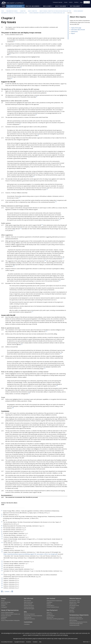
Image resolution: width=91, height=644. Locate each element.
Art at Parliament (51, 616)
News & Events (47, 6)
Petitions (49, 604)
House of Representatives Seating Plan (10, 620)
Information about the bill (78, 30)
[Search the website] (87, 3)
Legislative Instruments (29, 619)
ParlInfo (71, 3)
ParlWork (76, 3)
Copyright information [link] (19, 642)
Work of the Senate (6, 602)
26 (57, 386)
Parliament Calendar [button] (58, 3)
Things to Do (50, 614)
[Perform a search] (89, 3)
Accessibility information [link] (7, 642)
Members (3, 619)
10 (47, 189)
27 (29, 393)
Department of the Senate (76, 617)
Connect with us (50, 605)
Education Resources (29, 605)
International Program (29, 609)
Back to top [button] (86, 642)
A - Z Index (72, 609)
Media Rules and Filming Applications (55, 619)
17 (63, 258)
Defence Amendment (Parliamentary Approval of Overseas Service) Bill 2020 (47, 13)
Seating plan (4, 607)
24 (61, 354)
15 (21, 228)
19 (14, 266)
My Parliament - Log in (75, 601)
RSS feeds (72, 612)
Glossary (72, 610)
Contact (66, 3)
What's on (49, 612)
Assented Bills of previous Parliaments (33, 616)
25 (45, 368)
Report (73, 33)
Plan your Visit (50, 617)
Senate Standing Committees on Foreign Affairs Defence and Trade (55, 11)
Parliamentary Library (29, 607)
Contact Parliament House (53, 607)
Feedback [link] (35, 642)
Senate (3, 601)
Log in (81, 3)
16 (14, 230)
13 (60, 220)
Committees (23, 11)
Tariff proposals (28, 617)
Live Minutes (4, 617)
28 (13, 408)
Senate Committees (33, 11)
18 (45, 261)
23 (22, 344)
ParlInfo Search (73, 604)
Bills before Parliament (29, 614)
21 (32, 312)
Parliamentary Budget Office (76, 624)
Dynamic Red (4, 604)
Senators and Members (32, 6)
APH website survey (74, 605)
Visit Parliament (75, 6)
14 (42, 225)
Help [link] (40, 642)
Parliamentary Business (15, 6)
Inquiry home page (76, 28)
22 (46, 331)
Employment (72, 607)
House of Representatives (7, 612)
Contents (7, 591)
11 (19, 198)
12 (56, 202)
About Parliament (61, 6)
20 (60, 281)
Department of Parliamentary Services (78, 622)
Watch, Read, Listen (29, 602)
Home (4, 6)
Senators (3, 605)
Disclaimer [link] (29, 642)
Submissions (74, 32)
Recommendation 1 (7, 495)
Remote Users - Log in (75, 602)
